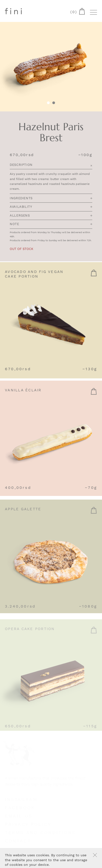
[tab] (54, 103)
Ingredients (51, 199)
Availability (51, 207)
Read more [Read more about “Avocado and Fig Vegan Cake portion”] (94, 275)
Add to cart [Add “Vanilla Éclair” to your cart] (94, 394)
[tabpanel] (51, 67)
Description (51, 165)
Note (51, 224)
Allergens (51, 216)
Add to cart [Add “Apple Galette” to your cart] (94, 514)
